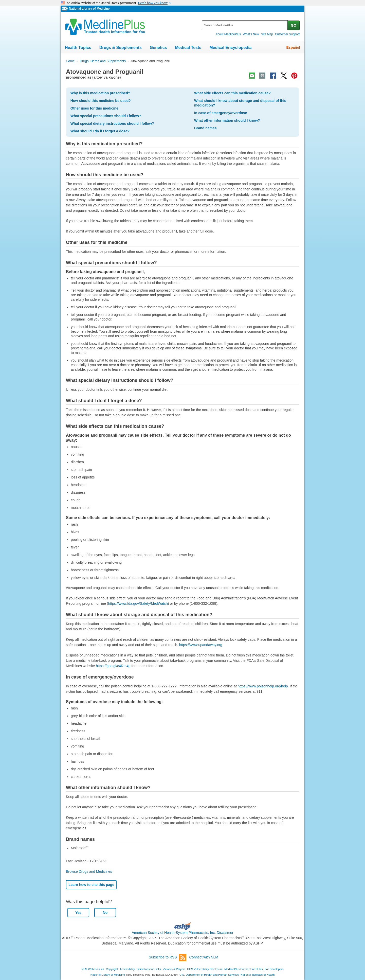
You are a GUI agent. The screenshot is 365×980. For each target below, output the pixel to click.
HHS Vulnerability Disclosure (205, 969)
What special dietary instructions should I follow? (112, 123)
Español (293, 47)
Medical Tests (188, 48)
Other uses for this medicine (94, 108)
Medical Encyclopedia (230, 48)
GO (294, 25)
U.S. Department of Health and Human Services (209, 975)
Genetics (158, 48)
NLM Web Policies (93, 969)
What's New (251, 34)
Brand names (205, 128)
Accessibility (127, 969)
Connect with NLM (204, 957)
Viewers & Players (174, 969)
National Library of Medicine (89, 9)
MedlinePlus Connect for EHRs (243, 969)
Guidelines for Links (149, 969)
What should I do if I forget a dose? (100, 131)
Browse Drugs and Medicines (89, 871)
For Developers (274, 969)
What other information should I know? (227, 120)
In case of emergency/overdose (221, 113)
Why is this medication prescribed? (100, 93)
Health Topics (78, 48)
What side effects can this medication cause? (232, 93)
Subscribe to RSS (168, 958)
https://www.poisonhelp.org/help (263, 686)
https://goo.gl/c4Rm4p (113, 666)
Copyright (112, 969)
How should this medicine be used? (101, 101)
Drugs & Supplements (121, 48)
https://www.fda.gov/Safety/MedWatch (138, 603)
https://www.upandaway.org (201, 645)
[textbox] (245, 25)
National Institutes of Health (258, 975)
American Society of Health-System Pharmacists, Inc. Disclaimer (183, 933)
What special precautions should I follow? (106, 116)
